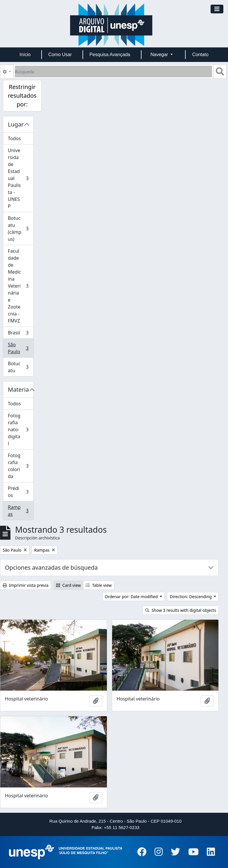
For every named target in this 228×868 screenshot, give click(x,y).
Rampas (20, 511)
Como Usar (60, 55)
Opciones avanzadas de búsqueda (51, 567)
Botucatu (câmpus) (20, 229)
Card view (68, 585)
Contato (200, 55)
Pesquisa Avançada (110, 55)
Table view (99, 585)
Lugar (16, 124)
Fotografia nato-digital (20, 429)
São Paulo (20, 348)
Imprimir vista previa (26, 585)
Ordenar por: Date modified (132, 597)
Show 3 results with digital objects (181, 610)
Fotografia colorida (20, 466)
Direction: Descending (191, 597)
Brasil (20, 334)
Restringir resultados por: (22, 96)
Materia (18, 390)
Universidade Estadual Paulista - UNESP (20, 178)
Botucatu (20, 367)
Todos (14, 138)
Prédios (20, 492)
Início (25, 55)
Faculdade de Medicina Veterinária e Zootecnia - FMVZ (20, 286)
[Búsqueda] (113, 72)
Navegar (160, 55)
